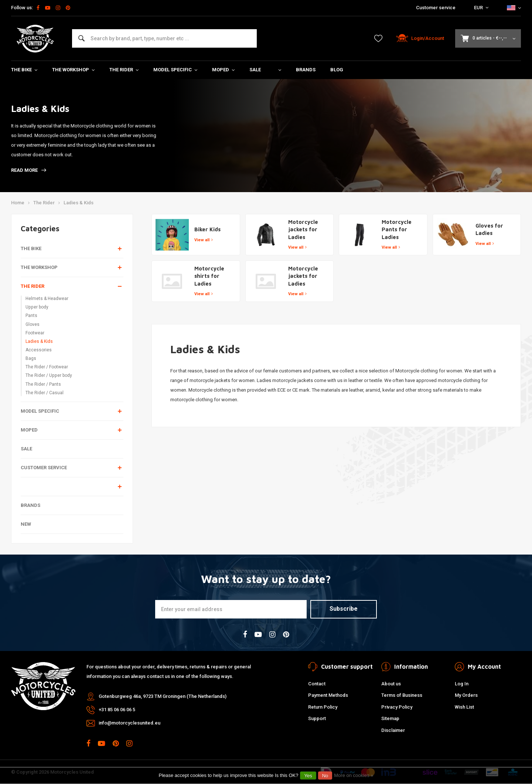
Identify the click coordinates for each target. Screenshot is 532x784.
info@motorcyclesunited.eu (129, 723)
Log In (462, 684)
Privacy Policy (397, 707)
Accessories (39, 350)
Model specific (175, 70)
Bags (31, 358)
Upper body (37, 307)
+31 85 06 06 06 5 (117, 710)
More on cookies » (354, 775)
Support (317, 718)
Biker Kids (207, 229)
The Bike (24, 70)
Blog (337, 70)
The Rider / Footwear (47, 367)
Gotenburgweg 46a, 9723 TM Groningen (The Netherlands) (163, 696)
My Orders (466, 695)
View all (204, 240)
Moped (223, 70)
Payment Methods (328, 695)
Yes (308, 776)
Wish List (464, 707)
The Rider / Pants (43, 384)
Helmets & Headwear (47, 299)
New (26, 524)
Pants (31, 316)
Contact (317, 684)
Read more (29, 170)
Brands (306, 70)
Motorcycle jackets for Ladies (303, 229)
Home (18, 203)
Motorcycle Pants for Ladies (397, 229)
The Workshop (73, 70)
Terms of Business (402, 695)
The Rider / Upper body (49, 375)
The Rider (124, 70)
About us (391, 684)
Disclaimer (393, 730)
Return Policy (323, 707)
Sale (255, 70)
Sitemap (390, 718)
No (325, 776)
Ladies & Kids (79, 203)
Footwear (35, 333)
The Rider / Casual (45, 393)
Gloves (33, 324)
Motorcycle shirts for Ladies (209, 276)
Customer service (436, 8)
